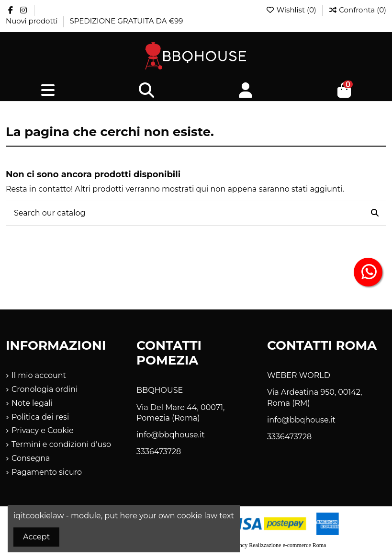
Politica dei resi (40, 417)
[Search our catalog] (375, 213)
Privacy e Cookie (43, 430)
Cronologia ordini (45, 389)
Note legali (32, 403)
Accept (36, 537)
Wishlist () (292, 10)
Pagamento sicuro (47, 472)
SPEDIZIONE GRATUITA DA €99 (126, 21)
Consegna (31, 458)
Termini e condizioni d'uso (61, 444)
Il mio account (39, 375)
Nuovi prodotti (33, 21)
